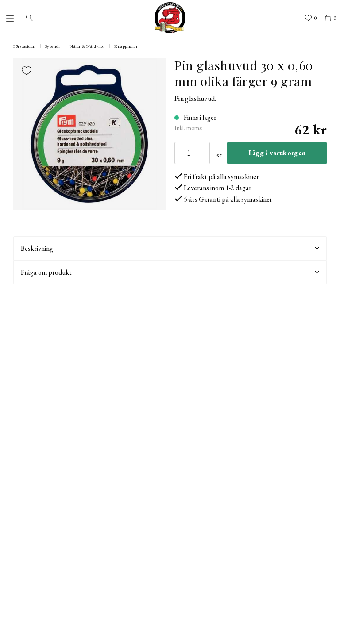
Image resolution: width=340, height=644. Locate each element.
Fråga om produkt (170, 272)
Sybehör (53, 46)
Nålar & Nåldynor (87, 46)
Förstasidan (25, 46)
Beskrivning (170, 248)
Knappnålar (126, 46)
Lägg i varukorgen (277, 153)
